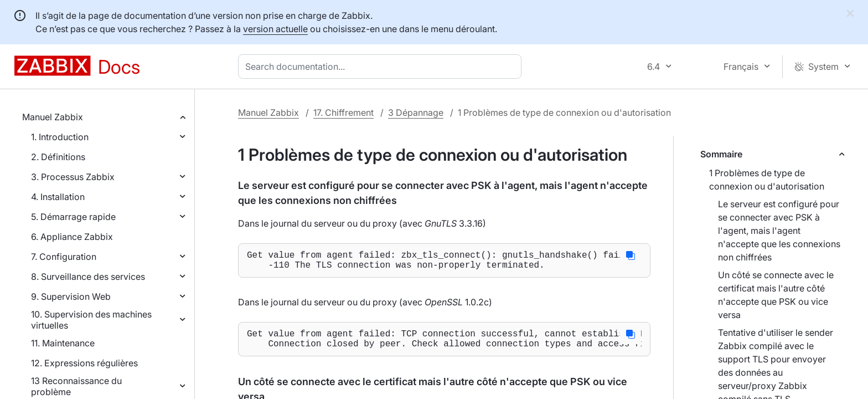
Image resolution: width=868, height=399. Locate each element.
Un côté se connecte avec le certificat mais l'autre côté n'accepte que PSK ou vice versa (776, 295)
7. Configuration (64, 257)
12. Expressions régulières (84, 363)
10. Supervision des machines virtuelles (91, 320)
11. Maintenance (63, 343)
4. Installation (58, 197)
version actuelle (275, 29)
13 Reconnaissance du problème (76, 386)
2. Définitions (58, 157)
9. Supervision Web (71, 296)
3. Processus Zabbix (73, 177)
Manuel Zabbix (53, 117)
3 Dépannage (416, 112)
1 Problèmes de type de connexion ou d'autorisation (767, 180)
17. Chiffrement (343, 112)
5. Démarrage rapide (73, 217)
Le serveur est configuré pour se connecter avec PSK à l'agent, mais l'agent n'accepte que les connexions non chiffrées (779, 231)
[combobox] (382, 66)
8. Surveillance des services (88, 277)
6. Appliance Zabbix (72, 237)
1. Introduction (60, 137)
